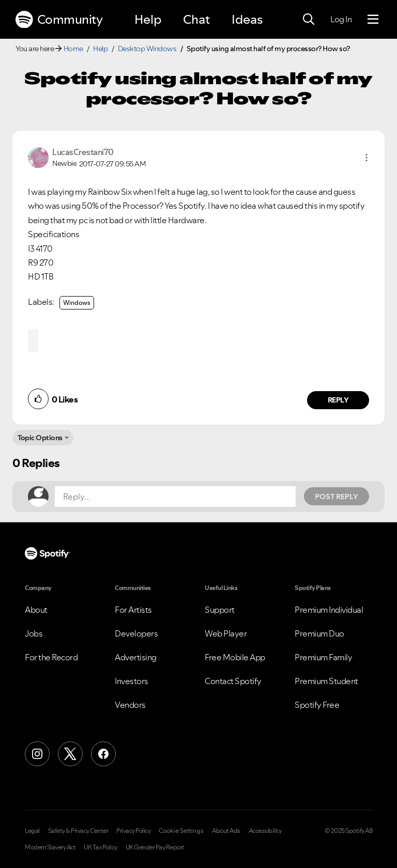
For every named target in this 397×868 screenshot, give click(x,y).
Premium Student (326, 681)
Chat (196, 19)
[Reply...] (175, 497)
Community (59, 20)
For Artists (133, 610)
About (36, 610)
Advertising (136, 657)
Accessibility (265, 831)
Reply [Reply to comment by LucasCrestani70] (338, 400)
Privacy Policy (133, 831)
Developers (136, 633)
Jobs (34, 633)
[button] (367, 158)
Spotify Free (317, 705)
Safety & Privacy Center (78, 831)
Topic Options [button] (40, 438)
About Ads (226, 831)
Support (220, 610)
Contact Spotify (233, 681)
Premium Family (323, 657)
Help (148, 19)
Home (73, 49)
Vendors (130, 705)
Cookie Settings (181, 831)
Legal (32, 831)
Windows (77, 303)
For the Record (51, 657)
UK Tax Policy (101, 847)
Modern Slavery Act (50, 847)
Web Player (226, 633)
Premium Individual (329, 610)
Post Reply (337, 497)
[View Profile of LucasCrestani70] (83, 152)
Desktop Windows (147, 49)
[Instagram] (37, 754)
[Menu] (373, 20)
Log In (341, 19)
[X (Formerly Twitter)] (70, 754)
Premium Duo (319, 633)
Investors (132, 681)
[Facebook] (103, 754)
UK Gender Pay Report (155, 847)
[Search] (309, 20)
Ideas (247, 19)
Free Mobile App (235, 657)
